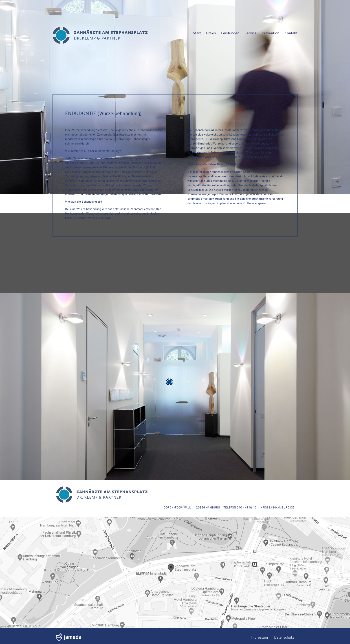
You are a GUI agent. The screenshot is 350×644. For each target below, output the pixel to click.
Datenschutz (284, 638)
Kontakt (291, 33)
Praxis (211, 33)
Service (251, 33)
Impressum (259, 638)
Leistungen (230, 33)
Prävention (271, 33)
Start (197, 33)
